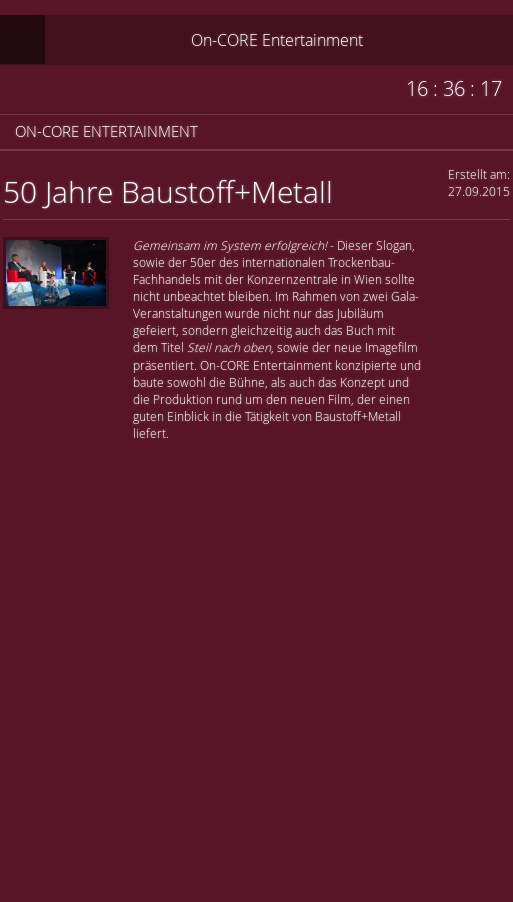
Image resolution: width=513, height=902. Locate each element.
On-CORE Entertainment (277, 40)
